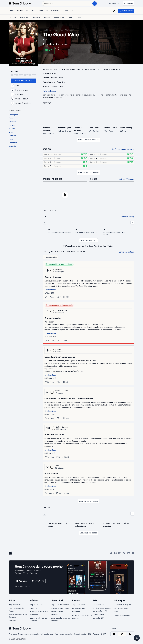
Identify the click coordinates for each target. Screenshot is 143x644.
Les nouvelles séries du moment (40, 619)
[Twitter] (111, 553)
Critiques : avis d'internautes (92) (66, 251)
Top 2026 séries (37, 604)
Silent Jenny (99, 614)
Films (12, 600)
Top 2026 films (15, 604)
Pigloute (58, 349)
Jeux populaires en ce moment (60, 619)
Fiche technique (49, 91)
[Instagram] (120, 553)
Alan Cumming (126, 128)
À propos (13, 633)
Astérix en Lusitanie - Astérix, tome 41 (102, 609)
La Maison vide (78, 608)
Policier (61, 30)
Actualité (13, 620)
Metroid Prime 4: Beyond (58, 613)
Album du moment (122, 615)
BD (95, 600)
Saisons (47, 149)
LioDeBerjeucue (61, 310)
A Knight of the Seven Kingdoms (39, 613)
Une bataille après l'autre (16, 609)
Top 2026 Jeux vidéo (60, 604)
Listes (47, 507)
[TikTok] (124, 553)
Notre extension (47, 633)
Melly (57, 465)
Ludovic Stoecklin (61, 390)
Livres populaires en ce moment (82, 616)
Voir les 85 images (127, 179)
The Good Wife (70, 30)
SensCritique (47, 30)
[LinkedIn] (128, 553)
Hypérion (58, 269)
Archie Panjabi (64, 128)
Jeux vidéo (58, 600)
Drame (60, 78)
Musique (120, 600)
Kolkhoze (76, 611)
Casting (47, 103)
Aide (56, 633)
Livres (76, 600)
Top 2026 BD (99, 604)
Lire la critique (50, 289)
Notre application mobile (28, 633)
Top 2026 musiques (123, 604)
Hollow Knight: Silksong (61, 608)
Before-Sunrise (62, 427)
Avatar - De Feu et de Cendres (18, 615)
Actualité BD (98, 617)
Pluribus (33, 608)
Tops (45, 216)
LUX (116, 611)
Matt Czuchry (111, 128)
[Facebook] (115, 553)
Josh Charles (95, 128)
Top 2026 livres (79, 604)
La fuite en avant (121, 608)
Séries (55, 30)
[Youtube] (133, 553)
